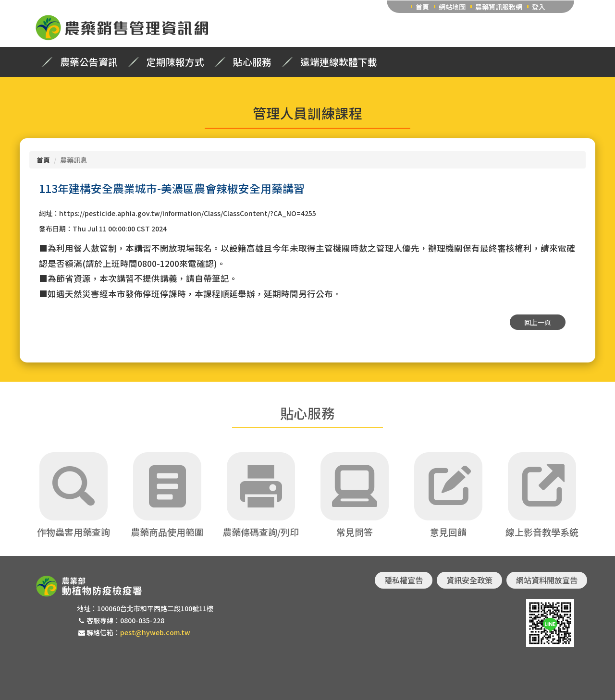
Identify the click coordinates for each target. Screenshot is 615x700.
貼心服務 (252, 62)
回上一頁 (538, 322)
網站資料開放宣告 (547, 580)
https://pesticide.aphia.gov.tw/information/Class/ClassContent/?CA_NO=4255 (188, 213)
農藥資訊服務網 (499, 7)
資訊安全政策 (469, 580)
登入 (539, 7)
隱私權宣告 (404, 580)
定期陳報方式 (175, 62)
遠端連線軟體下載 (339, 62)
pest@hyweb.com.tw (155, 632)
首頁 (422, 7)
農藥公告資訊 (89, 62)
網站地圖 (452, 7)
